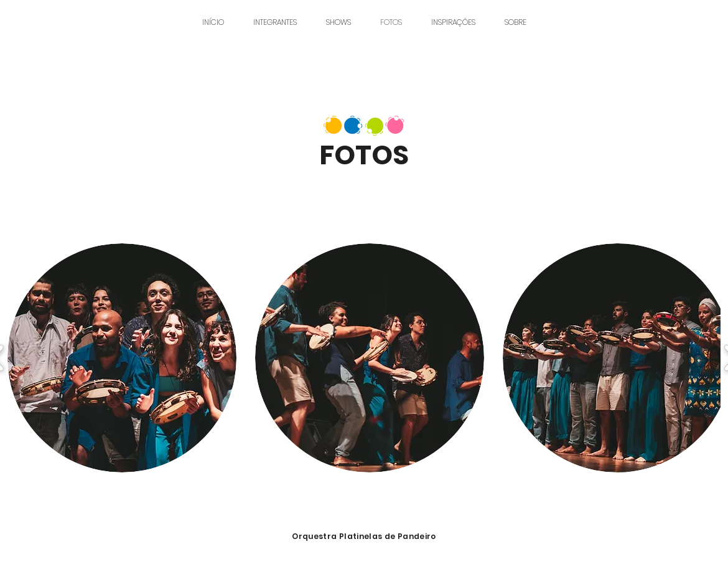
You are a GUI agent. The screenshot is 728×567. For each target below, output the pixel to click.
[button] (122, 358)
